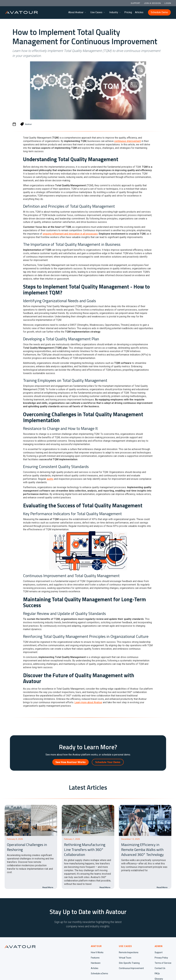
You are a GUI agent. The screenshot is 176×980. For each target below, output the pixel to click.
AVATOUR (96, 946)
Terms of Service (163, 963)
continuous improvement (128, 141)
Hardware (96, 963)
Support (159, 952)
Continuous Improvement (131, 968)
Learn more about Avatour (88, 702)
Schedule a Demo (99, 973)
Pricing (128, 12)
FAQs (157, 973)
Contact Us (160, 968)
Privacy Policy (161, 958)
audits (50, 479)
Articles (139, 12)
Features (95, 958)
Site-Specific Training (129, 963)
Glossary (159, 979)
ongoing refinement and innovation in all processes (70, 234)
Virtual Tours (125, 958)
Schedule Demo (159, 12)
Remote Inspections (129, 952)
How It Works (97, 952)
